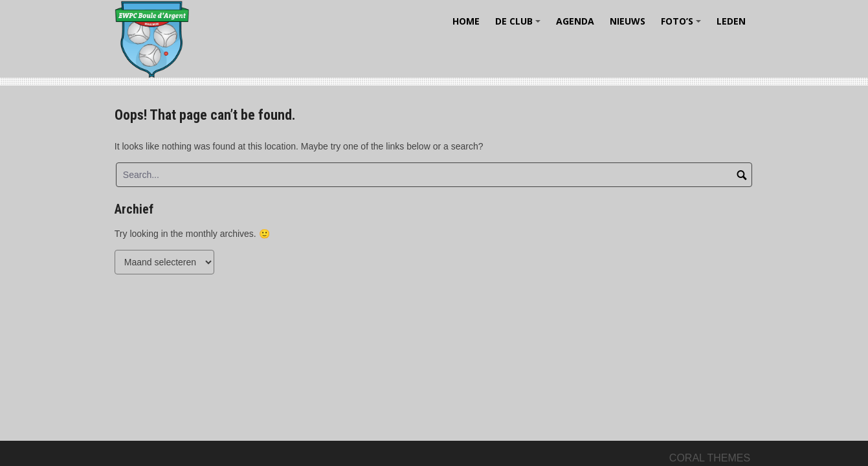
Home (466, 21)
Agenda (575, 21)
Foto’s (683, 26)
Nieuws (628, 21)
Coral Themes (710, 458)
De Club (520, 26)
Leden (731, 21)
